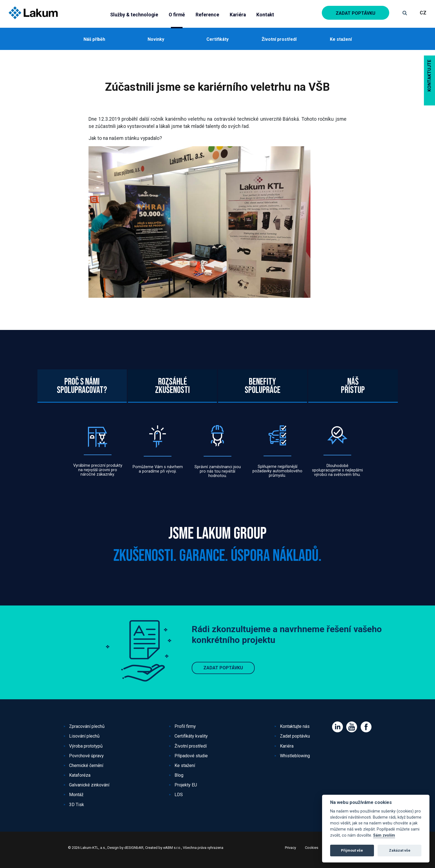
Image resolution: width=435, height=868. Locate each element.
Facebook (366, 727)
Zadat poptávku (356, 13)
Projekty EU (186, 785)
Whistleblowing (295, 756)
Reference (207, 15)
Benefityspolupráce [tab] (263, 413)
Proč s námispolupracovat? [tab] (82, 413)
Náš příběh (94, 39)
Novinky (156, 39)
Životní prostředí (279, 39)
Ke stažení (341, 39)
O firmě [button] (177, 15)
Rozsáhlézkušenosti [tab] (172, 413)
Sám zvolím (384, 835)
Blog (179, 775)
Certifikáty (217, 39)
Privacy (290, 848)
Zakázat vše (400, 850)
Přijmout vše (352, 850)
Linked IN (337, 727)
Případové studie (191, 756)
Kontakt (265, 15)
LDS (179, 795)
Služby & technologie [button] (134, 15)
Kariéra (238, 15)
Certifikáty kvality (191, 736)
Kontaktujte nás (295, 726)
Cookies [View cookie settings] (312, 848)
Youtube (352, 727)
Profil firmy (185, 726)
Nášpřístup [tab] (353, 413)
